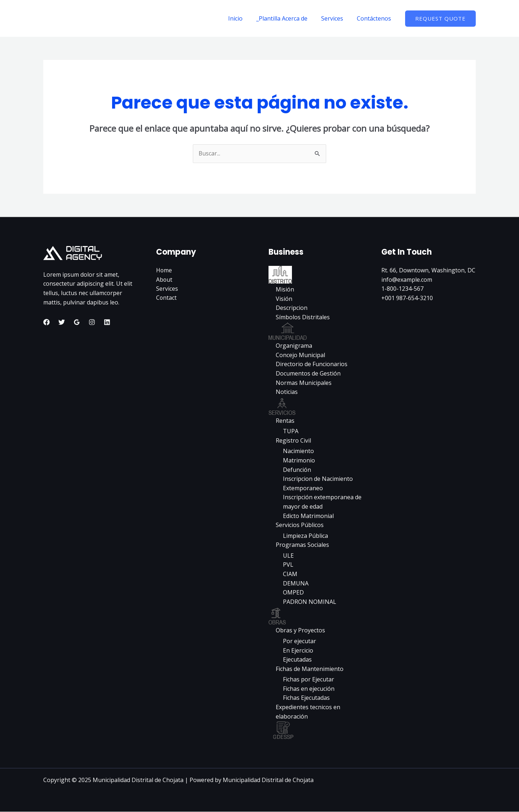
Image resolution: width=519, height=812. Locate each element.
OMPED (293, 593)
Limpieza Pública (305, 536)
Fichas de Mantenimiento (310, 669)
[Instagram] (92, 322)
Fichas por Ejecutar (309, 680)
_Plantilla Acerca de (287, 18)
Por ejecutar (300, 641)
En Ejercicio (298, 650)
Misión (285, 289)
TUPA (291, 431)
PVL (288, 565)
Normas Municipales (304, 383)
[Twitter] (62, 322)
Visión (284, 299)
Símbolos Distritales (303, 317)
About (164, 280)
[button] (440, 19)
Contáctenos (375, 18)
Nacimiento (298, 451)
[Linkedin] (107, 322)
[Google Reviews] (77, 322)
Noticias (287, 392)
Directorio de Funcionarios (312, 364)
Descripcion (292, 308)
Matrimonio (299, 461)
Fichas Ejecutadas (306, 698)
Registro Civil (293, 440)
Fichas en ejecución (309, 689)
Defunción (297, 470)
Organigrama (294, 346)
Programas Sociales (302, 545)
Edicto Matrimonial (308, 516)
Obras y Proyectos (300, 631)
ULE (288, 556)
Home (164, 270)
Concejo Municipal (300, 355)
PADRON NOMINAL (310, 602)
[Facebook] (46, 322)
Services (335, 18)
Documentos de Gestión (308, 373)
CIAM (290, 574)
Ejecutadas (297, 660)
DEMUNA (296, 583)
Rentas (285, 421)
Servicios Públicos (300, 525)
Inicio (243, 18)
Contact (167, 298)
